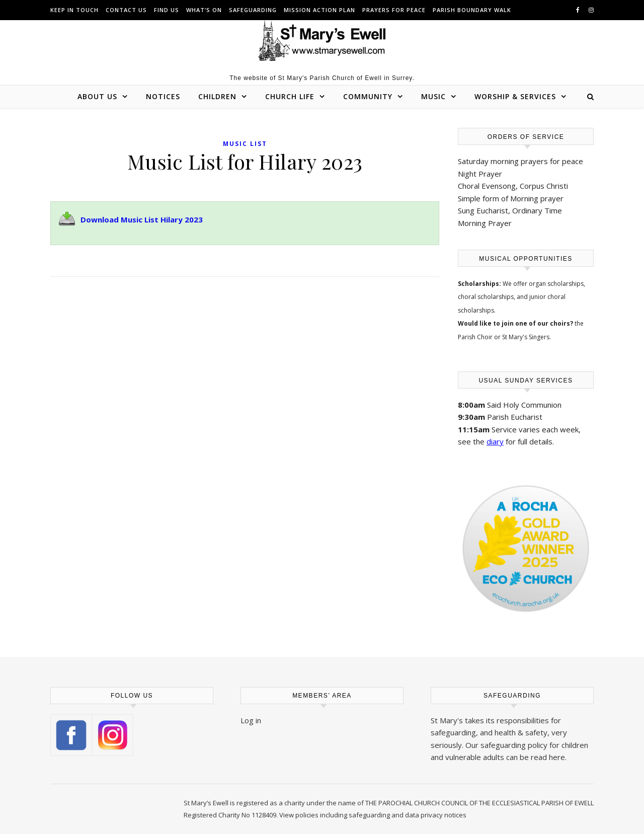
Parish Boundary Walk (472, 10)
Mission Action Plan (319, 10)
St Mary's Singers (526, 337)
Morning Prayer (485, 223)
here (557, 757)
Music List (245, 144)
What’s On (204, 10)
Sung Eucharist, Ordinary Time (510, 210)
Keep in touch (74, 10)
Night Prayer (480, 174)
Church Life (290, 96)
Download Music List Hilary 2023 (142, 219)
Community (368, 96)
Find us (167, 10)
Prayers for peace (394, 10)
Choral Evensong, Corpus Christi (513, 186)
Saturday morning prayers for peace (520, 161)
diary (495, 441)
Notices (163, 96)
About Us (97, 96)
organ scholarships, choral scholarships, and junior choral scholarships (521, 297)
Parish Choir (475, 337)
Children (217, 96)
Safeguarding (253, 10)
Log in (251, 720)
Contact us (126, 10)
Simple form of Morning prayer (511, 198)
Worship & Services (515, 96)
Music (433, 96)
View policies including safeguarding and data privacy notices (373, 815)
